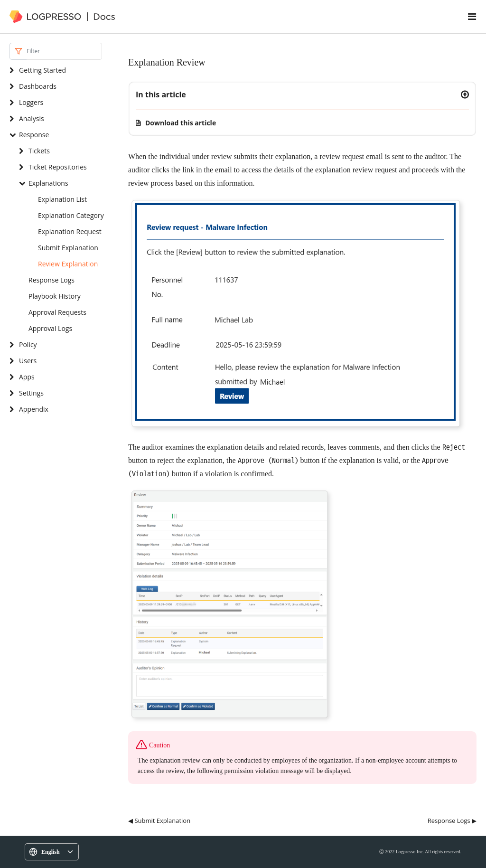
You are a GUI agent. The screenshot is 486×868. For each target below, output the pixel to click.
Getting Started (42, 70)
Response (34, 135)
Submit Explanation (68, 248)
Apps (27, 377)
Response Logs (51, 280)
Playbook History (55, 296)
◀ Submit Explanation (159, 821)
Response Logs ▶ (452, 821)
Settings (31, 393)
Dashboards (38, 86)
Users (28, 361)
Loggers (31, 102)
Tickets (39, 151)
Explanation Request (70, 231)
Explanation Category (71, 215)
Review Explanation (68, 264)
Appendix (34, 409)
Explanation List (62, 199)
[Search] (64, 51)
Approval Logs (50, 328)
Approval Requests (57, 312)
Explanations (48, 183)
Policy (28, 344)
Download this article (181, 123)
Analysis (32, 118)
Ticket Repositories (58, 167)
